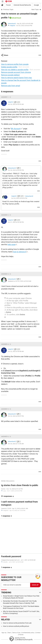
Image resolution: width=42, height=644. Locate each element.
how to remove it (20, 252)
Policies (21, 635)
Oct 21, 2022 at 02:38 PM (16, 222)
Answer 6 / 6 (6, 436)
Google (36, 5)
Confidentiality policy (28, 633)
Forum (8, 5)
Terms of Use (16, 633)
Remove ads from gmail (11, 86)
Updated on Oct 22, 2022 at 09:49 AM (19, 281)
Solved (14, 18)
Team (9, 633)
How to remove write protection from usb (17, 623)
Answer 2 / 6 (6, 215)
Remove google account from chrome (16, 72)
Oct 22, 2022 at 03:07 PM (16, 416)
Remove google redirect (10, 75)
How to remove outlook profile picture (16, 626)
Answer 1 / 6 (6, 97)
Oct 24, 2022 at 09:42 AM (16, 104)
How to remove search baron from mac (17, 78)
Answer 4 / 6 (6, 344)
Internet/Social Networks (22, 5)
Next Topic (35, 9)
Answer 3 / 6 (6, 274)
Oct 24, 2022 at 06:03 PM (24, 26)
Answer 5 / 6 (6, 409)
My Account (16, 129)
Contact (38, 633)
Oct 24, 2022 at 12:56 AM (16, 444)
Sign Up (4, 633)
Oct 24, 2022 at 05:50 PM (16, 170)
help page (11, 245)
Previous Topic (8, 9)
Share (6, 55)
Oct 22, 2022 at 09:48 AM (16, 351)
